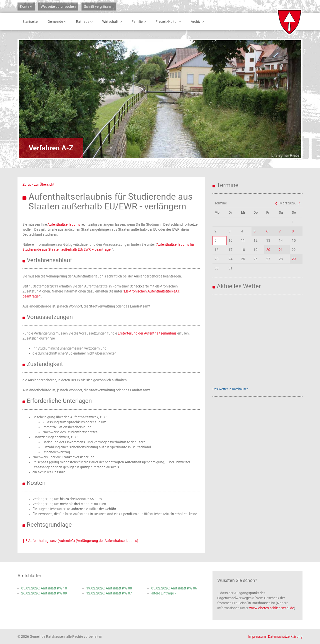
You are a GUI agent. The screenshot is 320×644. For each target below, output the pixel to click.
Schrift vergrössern (99, 7)
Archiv (198, 22)
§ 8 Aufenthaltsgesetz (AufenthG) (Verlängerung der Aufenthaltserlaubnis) (80, 541)
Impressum (257, 636)
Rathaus (85, 22)
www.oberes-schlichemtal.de (272, 608)
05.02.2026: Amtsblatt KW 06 (174, 588)
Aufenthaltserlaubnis (64, 224)
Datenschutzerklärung (285, 636)
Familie (139, 22)
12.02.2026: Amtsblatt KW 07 (109, 593)
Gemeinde (58, 22)
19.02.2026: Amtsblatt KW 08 (109, 588)
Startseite (30, 22)
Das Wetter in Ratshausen (230, 389)
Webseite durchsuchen (58, 7)
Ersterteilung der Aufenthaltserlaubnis (147, 333)
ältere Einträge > (164, 593)
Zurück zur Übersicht (38, 184)
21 (281, 250)
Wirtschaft (113, 22)
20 (268, 250)
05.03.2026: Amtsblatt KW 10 (44, 588)
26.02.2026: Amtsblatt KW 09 (44, 593)
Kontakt (26, 7)
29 (294, 259)
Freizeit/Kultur (169, 22)
